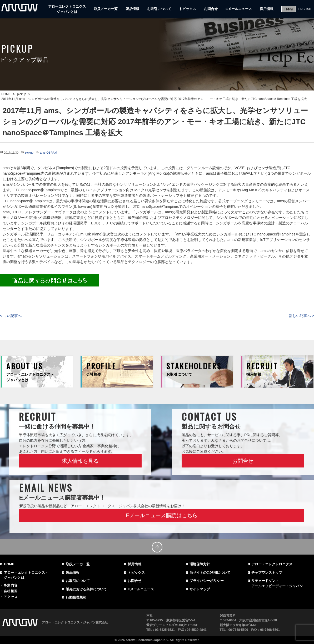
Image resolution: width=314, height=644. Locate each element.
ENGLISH (305, 9)
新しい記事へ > (301, 316)
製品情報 (132, 9)
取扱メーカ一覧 (106, 9)
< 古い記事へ (11, 316)
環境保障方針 (200, 564)
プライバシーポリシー (207, 581)
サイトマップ (200, 589)
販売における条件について (86, 589)
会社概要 (11, 591)
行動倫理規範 (76, 597)
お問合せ (211, 9)
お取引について (159, 9)
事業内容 (11, 585)
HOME (9, 564)
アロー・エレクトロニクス (272, 564)
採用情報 (267, 9)
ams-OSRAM (49, 153)
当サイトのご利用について (210, 573)
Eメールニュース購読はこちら (162, 515)
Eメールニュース (239, 9)
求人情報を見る (80, 461)
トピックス (188, 9)
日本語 (289, 9)
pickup (29, 153)
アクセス (11, 597)
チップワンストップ (267, 573)
